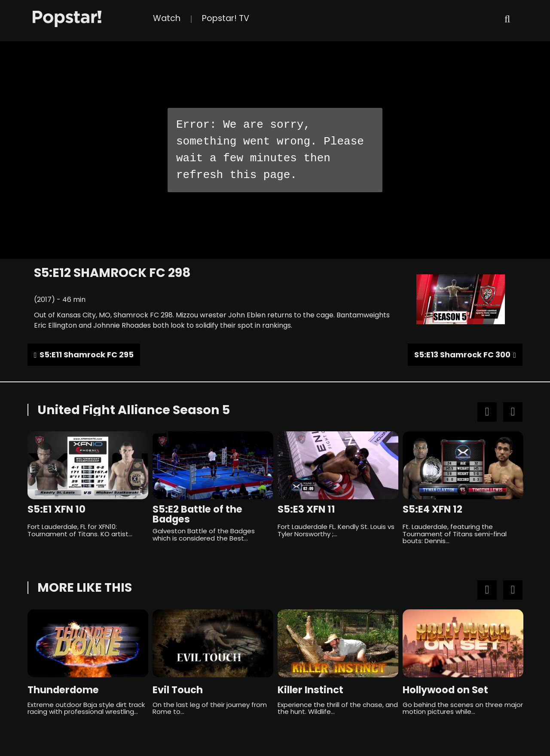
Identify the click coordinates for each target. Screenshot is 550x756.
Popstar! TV (226, 18)
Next (513, 412)
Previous (487, 412)
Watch (167, 18)
